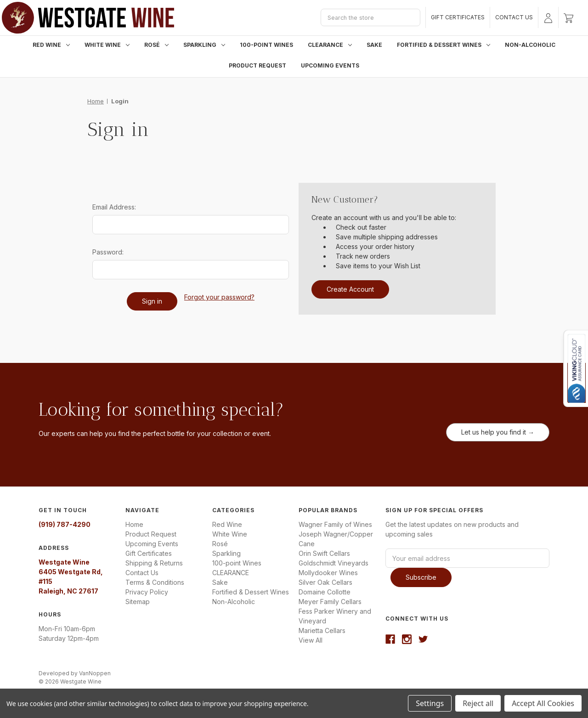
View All (311, 640)
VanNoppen (95, 673)
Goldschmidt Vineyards (334, 563)
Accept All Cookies (543, 703)
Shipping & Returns (154, 563)
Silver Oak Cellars (325, 582)
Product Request (257, 65)
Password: (108, 252)
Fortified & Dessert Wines (444, 45)
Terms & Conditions (155, 582)
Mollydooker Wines (328, 573)
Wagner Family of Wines (335, 524)
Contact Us (514, 17)
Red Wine (51, 45)
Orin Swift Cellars (324, 553)
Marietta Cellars (322, 630)
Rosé (156, 45)
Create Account (350, 289)
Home (134, 524)
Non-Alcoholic (530, 45)
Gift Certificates (458, 17)
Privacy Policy (147, 592)
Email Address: (114, 207)
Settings (430, 703)
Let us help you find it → (498, 432)
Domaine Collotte (325, 592)
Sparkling (204, 45)
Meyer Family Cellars (330, 602)
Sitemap (138, 602)
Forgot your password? (219, 297)
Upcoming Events (330, 65)
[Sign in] (548, 17)
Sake (374, 45)
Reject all (478, 703)
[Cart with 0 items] (568, 17)
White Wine (107, 45)
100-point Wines (266, 45)
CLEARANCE (330, 45)
